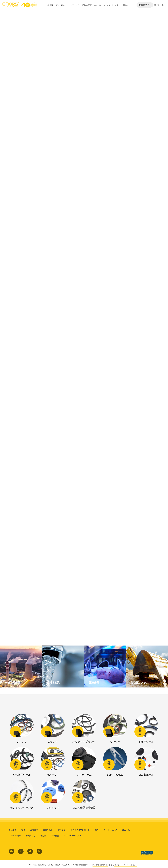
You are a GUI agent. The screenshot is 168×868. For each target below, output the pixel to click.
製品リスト (48, 830)
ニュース (126, 830)
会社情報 (13, 830)
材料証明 (61, 830)
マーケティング (110, 830)
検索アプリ (31, 836)
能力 (97, 830)
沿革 (23, 830)
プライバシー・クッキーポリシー (124, 865)
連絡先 (43, 836)
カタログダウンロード (80, 830)
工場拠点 (55, 836)
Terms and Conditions (99, 865)
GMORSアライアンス (73, 836)
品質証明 (34, 830)
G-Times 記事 (15, 836)
